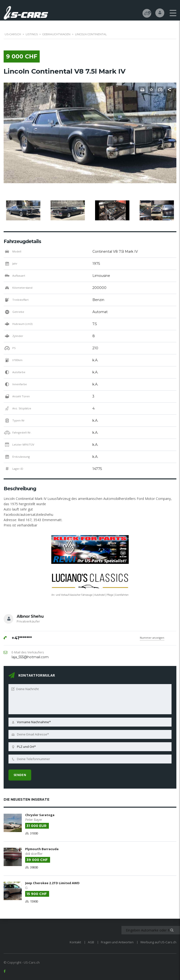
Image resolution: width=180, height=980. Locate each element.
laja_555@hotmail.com (30, 657)
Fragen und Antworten (117, 942)
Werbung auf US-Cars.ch (158, 942)
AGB (91, 942)
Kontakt (75, 942)
